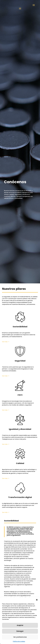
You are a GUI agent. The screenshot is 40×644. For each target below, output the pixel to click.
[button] (37, 600)
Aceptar (20, 625)
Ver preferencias (20, 637)
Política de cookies (19, 641)
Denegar (20, 631)
